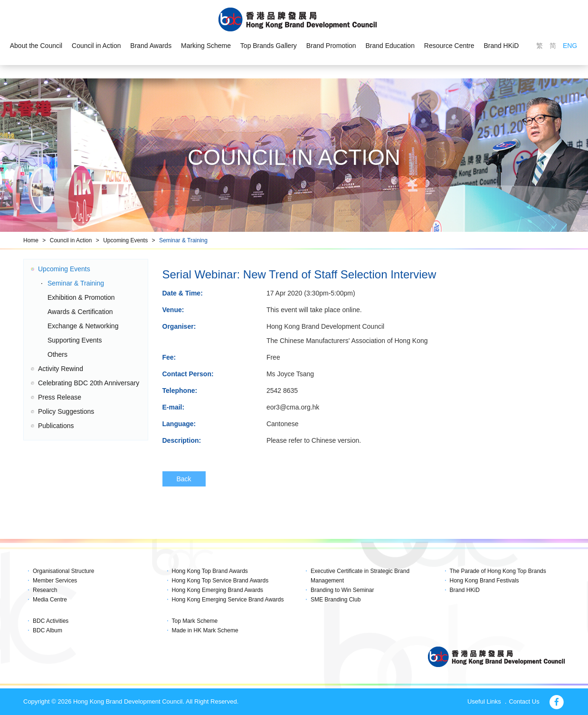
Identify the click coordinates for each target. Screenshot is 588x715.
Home (31, 240)
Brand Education (390, 46)
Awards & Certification (80, 312)
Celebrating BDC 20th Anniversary (89, 383)
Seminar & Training (183, 240)
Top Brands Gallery (269, 46)
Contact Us (524, 701)
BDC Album (47, 630)
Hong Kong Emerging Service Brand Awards (228, 600)
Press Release (60, 397)
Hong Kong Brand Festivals (484, 581)
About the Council (36, 46)
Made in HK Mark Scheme (205, 630)
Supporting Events (75, 340)
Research (45, 590)
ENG (570, 46)
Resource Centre (449, 46)
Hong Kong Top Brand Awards (210, 571)
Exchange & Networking (83, 326)
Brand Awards (151, 46)
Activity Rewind (61, 369)
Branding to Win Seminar (342, 590)
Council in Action (96, 46)
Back (184, 479)
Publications (56, 426)
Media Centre (50, 600)
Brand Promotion (331, 46)
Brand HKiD (502, 46)
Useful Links (484, 701)
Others (57, 354)
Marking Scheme (206, 46)
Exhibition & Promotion (81, 297)
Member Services (55, 581)
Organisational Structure (63, 571)
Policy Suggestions (66, 411)
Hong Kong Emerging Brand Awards (218, 590)
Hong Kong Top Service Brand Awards (220, 581)
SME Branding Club (336, 600)
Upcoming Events (125, 240)
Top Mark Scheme (195, 621)
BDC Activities (51, 621)
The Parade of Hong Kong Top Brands (498, 571)
